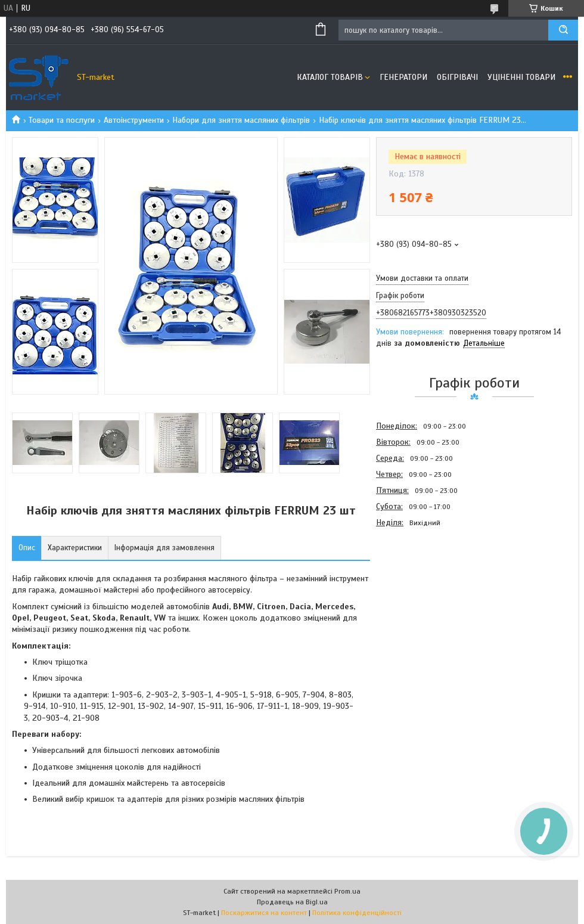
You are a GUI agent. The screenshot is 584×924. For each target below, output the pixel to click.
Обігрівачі (457, 77)
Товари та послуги (62, 120)
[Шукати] (563, 30)
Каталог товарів (330, 77)
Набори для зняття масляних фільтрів (241, 120)
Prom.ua (347, 891)
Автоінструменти (134, 120)
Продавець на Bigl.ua (292, 902)
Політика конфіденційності (357, 913)
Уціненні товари (521, 77)
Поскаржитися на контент (264, 913)
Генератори (403, 77)
